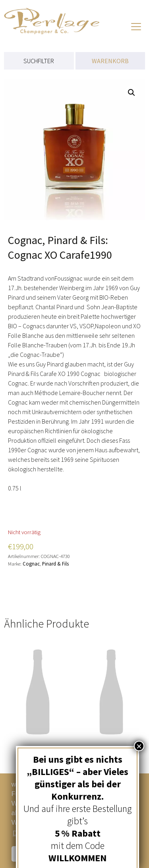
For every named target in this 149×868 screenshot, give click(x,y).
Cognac (31, 564)
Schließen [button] (39, 854)
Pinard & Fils (55, 564)
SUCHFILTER (39, 61)
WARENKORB (110, 61)
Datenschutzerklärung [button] (44, 833)
